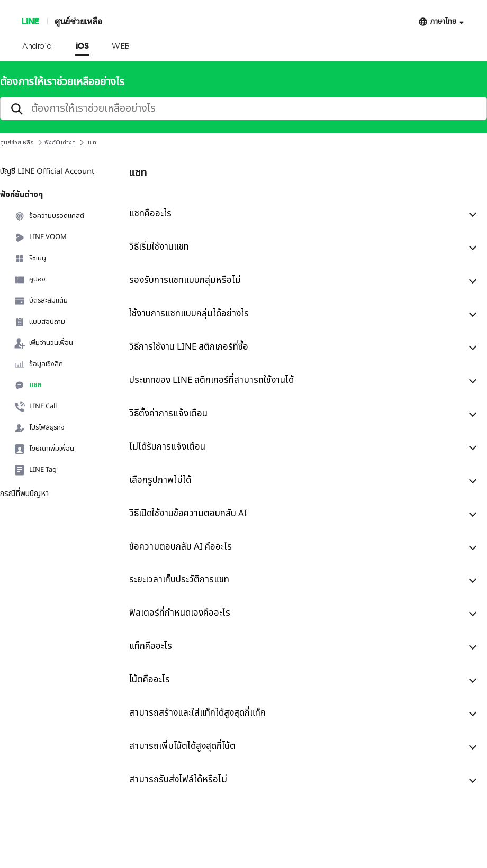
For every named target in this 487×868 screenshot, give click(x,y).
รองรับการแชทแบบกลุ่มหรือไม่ (185, 280)
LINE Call (35, 407)
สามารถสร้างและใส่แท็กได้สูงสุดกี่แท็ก (197, 713)
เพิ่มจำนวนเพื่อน (44, 343)
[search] (243, 108)
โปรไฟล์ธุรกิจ (39, 428)
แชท (28, 386)
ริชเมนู (30, 259)
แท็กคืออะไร (151, 646)
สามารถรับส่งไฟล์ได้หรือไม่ (178, 780)
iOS (82, 47)
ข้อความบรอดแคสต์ (49, 216)
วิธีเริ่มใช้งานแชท (159, 247)
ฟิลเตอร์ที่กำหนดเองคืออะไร (180, 613)
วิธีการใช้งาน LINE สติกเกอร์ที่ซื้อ (189, 347)
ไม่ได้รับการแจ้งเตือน (167, 447)
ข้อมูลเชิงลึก (39, 364)
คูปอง (30, 280)
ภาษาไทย (443, 21)
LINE (30, 21)
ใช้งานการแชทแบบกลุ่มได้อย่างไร (189, 314)
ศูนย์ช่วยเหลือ (78, 21)
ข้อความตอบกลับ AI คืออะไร (181, 547)
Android (37, 47)
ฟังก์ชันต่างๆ (60, 143)
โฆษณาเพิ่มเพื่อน (44, 449)
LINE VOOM (40, 237)
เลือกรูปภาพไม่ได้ (160, 480)
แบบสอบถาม (40, 322)
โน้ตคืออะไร (150, 680)
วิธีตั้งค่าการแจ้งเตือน (168, 414)
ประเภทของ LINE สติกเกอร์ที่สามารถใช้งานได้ (211, 380)
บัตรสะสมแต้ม (41, 301)
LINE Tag (35, 470)
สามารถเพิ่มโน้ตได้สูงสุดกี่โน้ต (182, 746)
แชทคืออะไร (150, 214)
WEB (121, 47)
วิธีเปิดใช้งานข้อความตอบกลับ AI (188, 514)
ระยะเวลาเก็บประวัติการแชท (179, 580)
